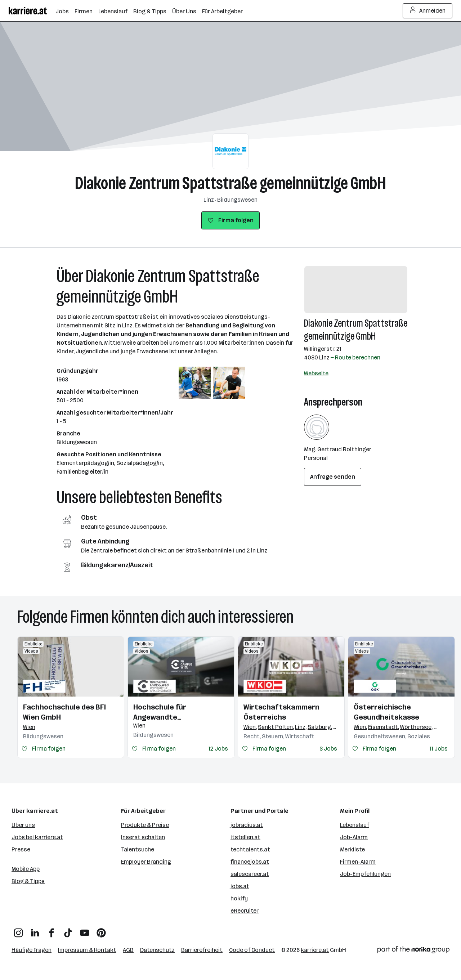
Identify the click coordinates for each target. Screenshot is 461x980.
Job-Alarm (354, 837)
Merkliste (352, 849)
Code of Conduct (252, 950)
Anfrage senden (333, 477)
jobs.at (240, 886)
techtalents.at (250, 849)
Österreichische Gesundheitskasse (386, 712)
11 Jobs (439, 749)
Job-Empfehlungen (365, 874)
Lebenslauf (355, 825)
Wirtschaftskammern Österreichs (281, 712)
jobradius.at (247, 825)
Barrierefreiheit (202, 950)
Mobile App (26, 869)
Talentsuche (138, 849)
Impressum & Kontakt (87, 950)
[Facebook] (52, 930)
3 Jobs (328, 749)
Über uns (23, 825)
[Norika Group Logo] (413, 951)
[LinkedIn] (35, 930)
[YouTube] (85, 930)
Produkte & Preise (145, 825)
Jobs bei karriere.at (37, 837)
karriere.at (315, 950)
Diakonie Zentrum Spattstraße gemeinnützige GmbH (230, 183)
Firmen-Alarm (358, 862)
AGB (128, 950)
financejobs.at (250, 862)
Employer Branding (146, 862)
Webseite (316, 373)
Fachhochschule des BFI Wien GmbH (64, 712)
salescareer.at (250, 874)
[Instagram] (18, 930)
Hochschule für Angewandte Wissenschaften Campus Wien (176, 712)
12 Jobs (218, 749)
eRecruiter (245, 911)
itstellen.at (245, 837)
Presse (21, 849)
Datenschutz (157, 950)
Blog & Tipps (28, 881)
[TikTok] (68, 930)
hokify (239, 898)
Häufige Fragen (32, 950)
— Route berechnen (355, 357)
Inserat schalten (143, 837)
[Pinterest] (101, 930)
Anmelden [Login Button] (428, 11)
